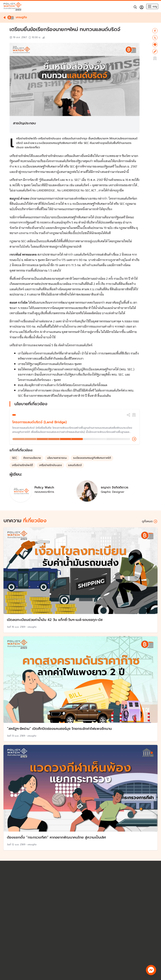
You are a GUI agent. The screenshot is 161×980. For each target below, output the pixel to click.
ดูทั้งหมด (150, 521)
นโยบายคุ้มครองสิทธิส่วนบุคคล (26, 932)
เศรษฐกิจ (32, 627)
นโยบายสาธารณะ (57, 458)
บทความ (11, 945)
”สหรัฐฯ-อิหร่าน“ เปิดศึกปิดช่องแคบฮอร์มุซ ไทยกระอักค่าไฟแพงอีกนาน (59, 729)
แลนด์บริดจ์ (75, 465)
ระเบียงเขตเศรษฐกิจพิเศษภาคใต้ (92, 458)
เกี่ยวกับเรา (12, 956)
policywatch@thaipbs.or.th (25, 928)
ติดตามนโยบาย (32, 458)
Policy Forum (14, 949)
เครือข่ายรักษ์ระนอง (51, 465)
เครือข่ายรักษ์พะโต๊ (22, 465)
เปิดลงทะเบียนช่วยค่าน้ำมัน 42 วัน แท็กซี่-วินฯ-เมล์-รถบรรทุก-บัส (55, 620)
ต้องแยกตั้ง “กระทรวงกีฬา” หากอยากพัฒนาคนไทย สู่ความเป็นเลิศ (56, 837)
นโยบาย (10, 941)
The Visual (12, 952)
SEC (14, 458)
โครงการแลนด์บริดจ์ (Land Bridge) (40, 422)
